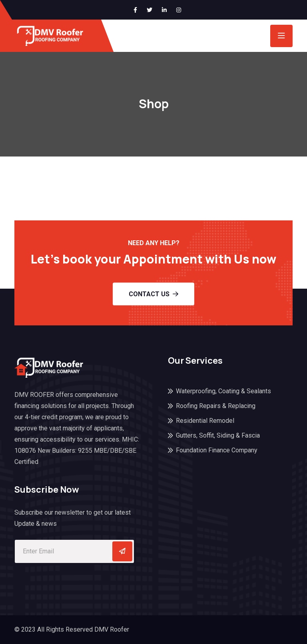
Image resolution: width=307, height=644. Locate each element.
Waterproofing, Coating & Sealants (223, 391)
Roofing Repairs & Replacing (216, 406)
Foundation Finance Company (217, 450)
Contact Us (153, 294)
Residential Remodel (205, 421)
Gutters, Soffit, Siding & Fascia (218, 435)
